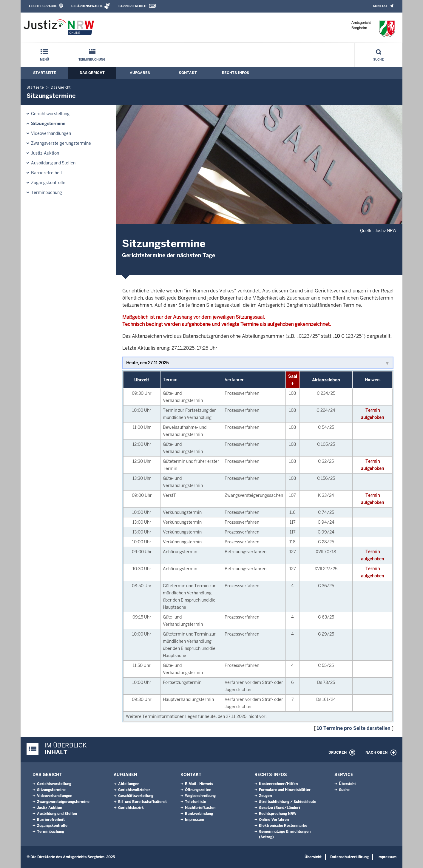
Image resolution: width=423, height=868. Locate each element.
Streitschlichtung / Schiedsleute (288, 802)
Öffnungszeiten (198, 790)
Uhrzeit (142, 380)
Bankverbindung (199, 814)
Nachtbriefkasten (200, 808)
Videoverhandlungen (51, 133)
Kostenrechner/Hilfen (278, 784)
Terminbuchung (92, 60)
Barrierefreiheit (133, 6)
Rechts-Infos (236, 73)
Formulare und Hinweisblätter (285, 790)
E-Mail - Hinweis (199, 784)
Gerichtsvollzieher (134, 790)
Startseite (45, 73)
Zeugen (265, 796)
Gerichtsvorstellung (50, 114)
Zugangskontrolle (48, 183)
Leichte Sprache (43, 6)
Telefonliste (196, 802)
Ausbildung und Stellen (53, 163)
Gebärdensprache (87, 6)
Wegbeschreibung (200, 796)
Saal (293, 376)
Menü (44, 60)
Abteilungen (129, 784)
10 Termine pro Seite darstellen (354, 728)
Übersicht (347, 784)
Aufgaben (140, 73)
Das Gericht (92, 73)
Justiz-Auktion (45, 153)
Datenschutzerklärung (349, 857)
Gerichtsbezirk (131, 808)
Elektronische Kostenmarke (283, 826)
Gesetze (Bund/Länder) (280, 808)
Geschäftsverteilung (136, 796)
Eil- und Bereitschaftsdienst (142, 802)
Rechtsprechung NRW (278, 814)
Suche (378, 60)
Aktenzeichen (326, 380)
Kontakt (380, 6)
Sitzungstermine (48, 124)
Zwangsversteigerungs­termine (61, 143)
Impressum (194, 820)
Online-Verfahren (274, 820)
